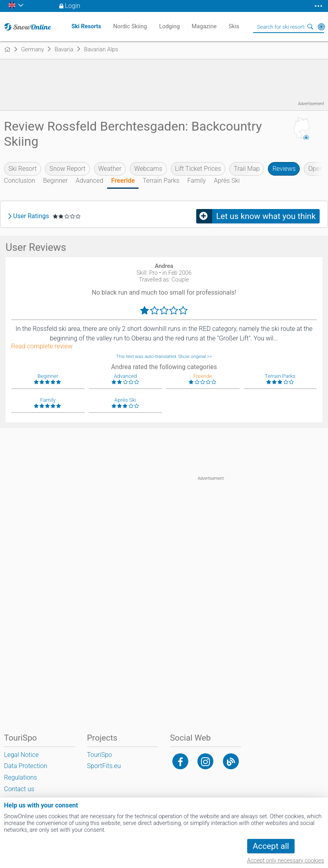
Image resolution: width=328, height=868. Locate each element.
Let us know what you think (266, 216)
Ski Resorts (86, 26)
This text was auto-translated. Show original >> (164, 356)
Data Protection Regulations (26, 772)
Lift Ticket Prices (198, 169)
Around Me (321, 27)
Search (310, 27)
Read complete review (42, 346)
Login (73, 6)
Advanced (89, 181)
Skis (234, 26)
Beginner (55, 181)
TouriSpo (100, 755)
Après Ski (227, 181)
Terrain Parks (161, 181)
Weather (110, 169)
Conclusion (20, 181)
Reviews (284, 169)
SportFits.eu (104, 766)
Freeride (123, 181)
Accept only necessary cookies (286, 861)
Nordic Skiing (130, 26)
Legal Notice (21, 755)
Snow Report (67, 169)
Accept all (271, 846)
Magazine (204, 26)
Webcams (148, 169)
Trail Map (247, 169)
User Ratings (31, 216)
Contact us (19, 789)
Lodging (170, 26)
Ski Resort (22, 169)
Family (197, 181)
